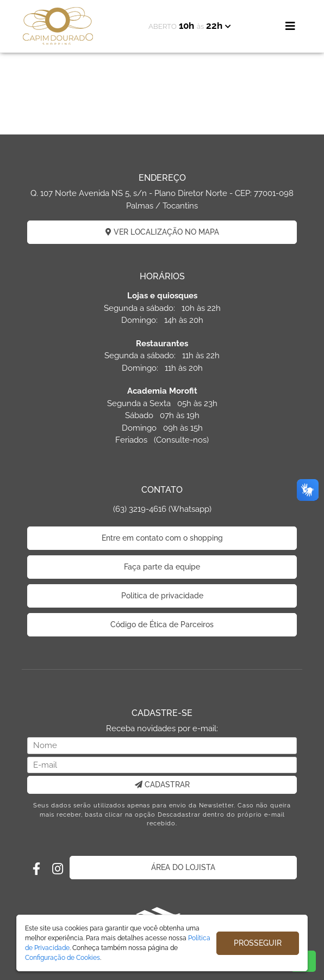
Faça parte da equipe (162, 567)
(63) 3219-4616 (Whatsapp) (162, 509)
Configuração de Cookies (63, 958)
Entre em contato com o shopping (162, 538)
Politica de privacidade (162, 596)
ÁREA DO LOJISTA (183, 867)
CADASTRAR (162, 785)
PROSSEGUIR (258, 943)
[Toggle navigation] (290, 26)
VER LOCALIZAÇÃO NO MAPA (162, 232)
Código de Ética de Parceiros (162, 624)
